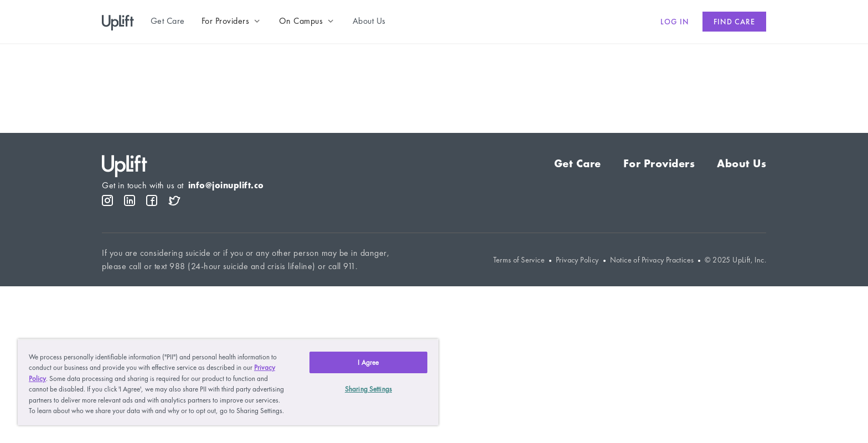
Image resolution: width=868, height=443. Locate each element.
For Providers (659, 163)
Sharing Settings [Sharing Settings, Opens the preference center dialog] (368, 389)
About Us (742, 163)
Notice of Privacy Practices (652, 260)
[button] (232, 21)
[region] (228, 382)
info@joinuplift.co (226, 185)
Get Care (578, 163)
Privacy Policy (577, 260)
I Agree (368, 362)
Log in (675, 22)
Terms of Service (519, 260)
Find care (734, 22)
